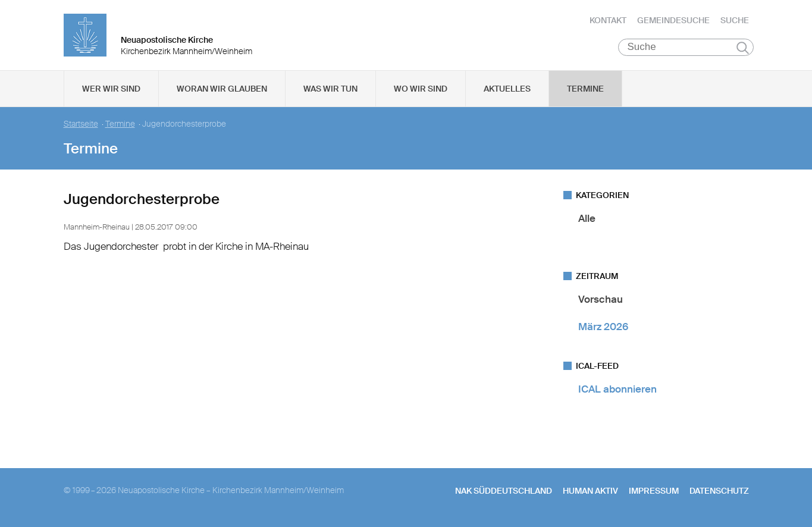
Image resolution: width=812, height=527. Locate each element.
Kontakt (608, 21)
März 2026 (603, 327)
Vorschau (601, 300)
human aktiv (590, 492)
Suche (735, 21)
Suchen (743, 49)
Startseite (81, 125)
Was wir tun (330, 90)
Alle (587, 219)
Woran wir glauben (222, 90)
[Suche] (686, 48)
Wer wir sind (111, 90)
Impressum (654, 492)
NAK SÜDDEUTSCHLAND (504, 492)
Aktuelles (507, 90)
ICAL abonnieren (617, 390)
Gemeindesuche (673, 21)
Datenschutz (719, 492)
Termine (585, 90)
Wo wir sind (421, 90)
